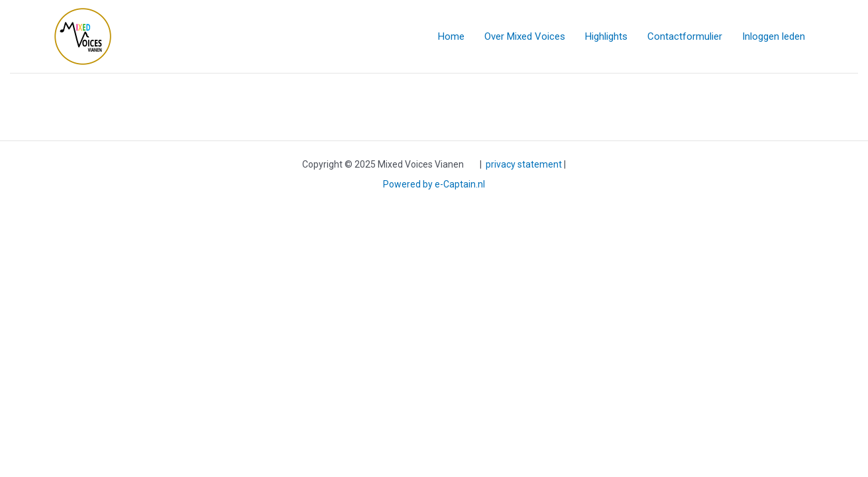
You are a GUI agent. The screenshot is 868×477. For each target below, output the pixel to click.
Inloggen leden (774, 36)
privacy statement (524, 164)
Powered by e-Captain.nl (434, 184)
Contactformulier (685, 36)
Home (451, 36)
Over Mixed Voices (525, 36)
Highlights (606, 36)
